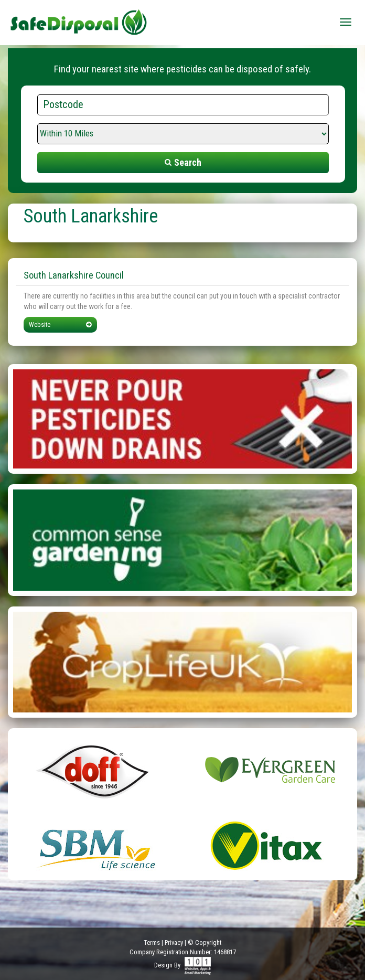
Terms (152, 942)
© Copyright (205, 942)
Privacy (174, 942)
